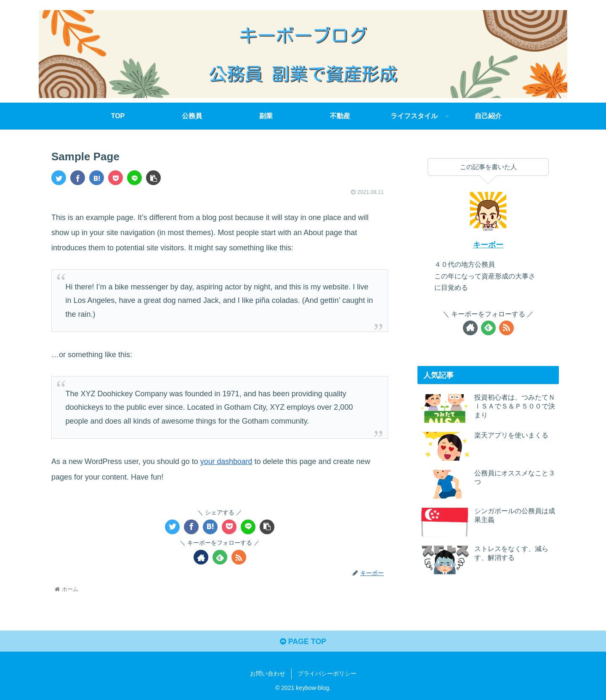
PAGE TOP (303, 642)
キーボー (488, 245)
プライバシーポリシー (327, 674)
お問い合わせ (268, 674)
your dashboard (227, 461)
